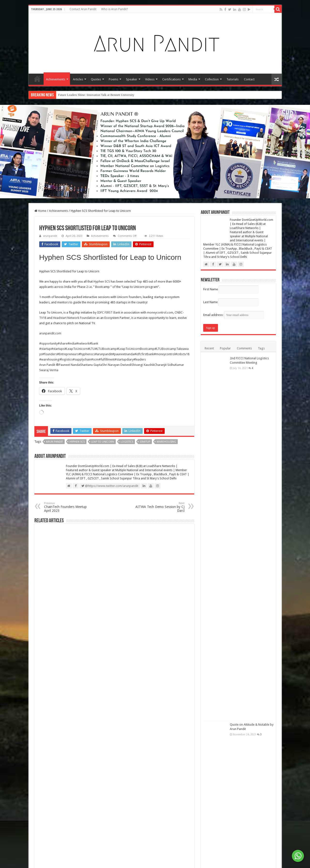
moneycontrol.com (160, 312)
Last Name (210, 302)
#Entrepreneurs (68, 354)
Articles (78, 79)
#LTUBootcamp (106, 349)
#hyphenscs (87, 354)
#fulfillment (107, 359)
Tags (261, 348)
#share (62, 343)
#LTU (91, 349)
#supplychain (82, 359)
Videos (150, 79)
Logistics (127, 442)
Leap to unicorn (103, 442)
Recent (209, 348)
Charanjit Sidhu (165, 365)
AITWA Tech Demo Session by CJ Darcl (160, 507)
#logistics (66, 359)
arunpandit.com (50, 333)
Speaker (132, 79)
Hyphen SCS (102, 281)
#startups (58, 349)
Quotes (96, 79)
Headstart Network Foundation (74, 318)
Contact (249, 79)
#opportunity (48, 343)
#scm (95, 359)
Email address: (234, 315)
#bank (94, 343)
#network (83, 343)
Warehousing (166, 442)
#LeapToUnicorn (76, 349)
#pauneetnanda (123, 354)
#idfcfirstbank (144, 354)
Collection (212, 79)
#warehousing (49, 359)
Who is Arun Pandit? (115, 9)
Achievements (56, 79)
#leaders (140, 359)
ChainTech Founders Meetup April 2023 (69, 507)
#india (72, 343)
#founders (50, 354)
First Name (211, 289)
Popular (225, 348)
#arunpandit (104, 354)
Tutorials (232, 79)
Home (37, 79)
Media (193, 79)
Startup (145, 442)
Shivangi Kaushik (143, 365)
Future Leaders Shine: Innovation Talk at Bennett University (96, 95)
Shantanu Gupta (91, 365)
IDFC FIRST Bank (109, 312)
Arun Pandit (54, 442)
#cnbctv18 (182, 354)
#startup (45, 349)
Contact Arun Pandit (83, 9)
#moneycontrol (164, 354)
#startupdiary (124, 359)
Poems (113, 79)
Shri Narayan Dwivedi (117, 365)
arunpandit (50, 236)
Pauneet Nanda (69, 365)
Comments (244, 348)
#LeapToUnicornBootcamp (136, 349)
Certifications (171, 79)
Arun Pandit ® (49, 365)
